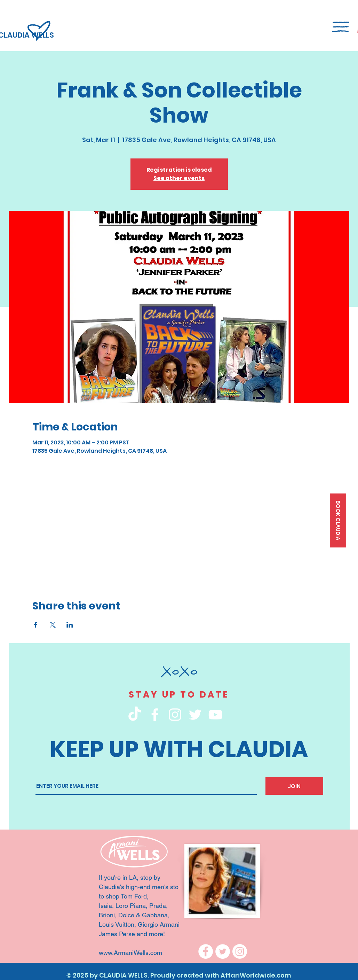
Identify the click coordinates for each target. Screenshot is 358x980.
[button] (341, 27)
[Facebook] (206, 951)
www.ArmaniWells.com (131, 953)
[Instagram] (240, 951)
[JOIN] (294, 786)
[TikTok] (135, 715)
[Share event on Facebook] (36, 625)
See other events (179, 178)
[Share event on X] (53, 625)
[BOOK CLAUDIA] (338, 520)
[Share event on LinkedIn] (70, 625)
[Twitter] (223, 951)
